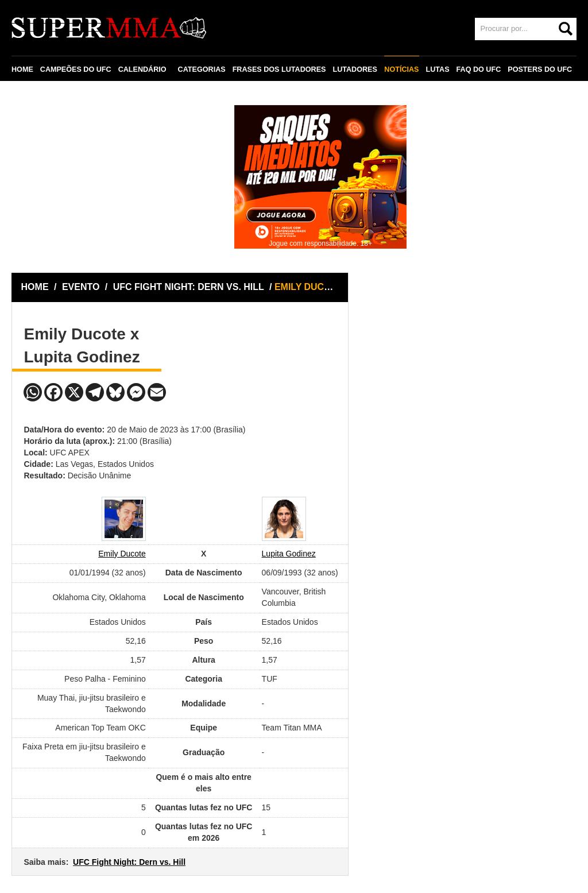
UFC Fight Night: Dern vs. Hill (129, 862)
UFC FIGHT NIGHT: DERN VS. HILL (190, 287)
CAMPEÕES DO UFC (76, 69)
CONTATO (36, 96)
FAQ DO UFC (478, 69)
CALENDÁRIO (142, 69)
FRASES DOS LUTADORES (279, 69)
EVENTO (81, 287)
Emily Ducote (122, 554)
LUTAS (437, 69)
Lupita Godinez (289, 554)
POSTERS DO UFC (540, 69)
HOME (22, 69)
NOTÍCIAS (401, 69)
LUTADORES (355, 69)
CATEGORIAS (202, 69)
